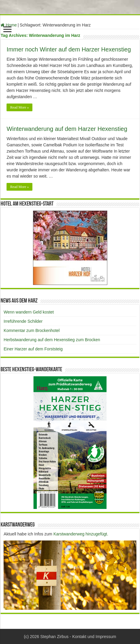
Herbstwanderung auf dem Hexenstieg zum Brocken (52, 340)
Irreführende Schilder (23, 321)
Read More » (19, 107)
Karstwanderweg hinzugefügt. (81, 534)
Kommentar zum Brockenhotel (32, 330)
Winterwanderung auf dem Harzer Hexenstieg (67, 129)
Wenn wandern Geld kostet (29, 312)
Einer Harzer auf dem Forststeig (33, 349)
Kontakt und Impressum (94, 637)
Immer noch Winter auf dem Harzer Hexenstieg (69, 49)
